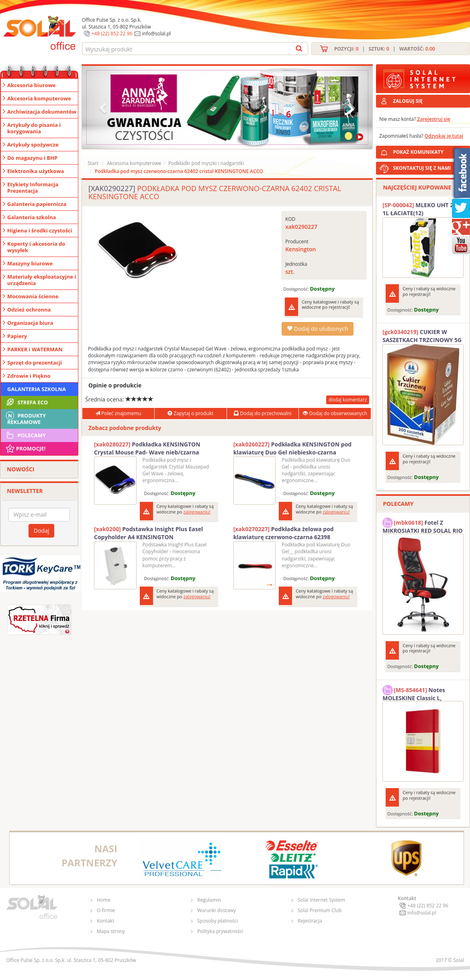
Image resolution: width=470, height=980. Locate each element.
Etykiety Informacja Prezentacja (33, 187)
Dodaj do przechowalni (263, 413)
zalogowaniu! (197, 512)
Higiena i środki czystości (40, 230)
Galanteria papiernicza (37, 204)
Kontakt (105, 921)
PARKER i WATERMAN (35, 349)
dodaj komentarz (348, 400)
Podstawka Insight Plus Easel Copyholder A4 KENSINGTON (148, 533)
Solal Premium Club (320, 910)
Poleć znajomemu (118, 413)
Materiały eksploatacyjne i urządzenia (42, 280)
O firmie (106, 910)
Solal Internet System (321, 900)
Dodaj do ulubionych (317, 329)
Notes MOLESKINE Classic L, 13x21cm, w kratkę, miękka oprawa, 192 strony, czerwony (421, 693)
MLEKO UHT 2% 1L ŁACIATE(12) (420, 209)
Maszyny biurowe (30, 263)
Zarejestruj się (434, 119)
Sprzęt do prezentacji (35, 363)
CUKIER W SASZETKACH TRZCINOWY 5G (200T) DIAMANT (422, 336)
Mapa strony (111, 931)
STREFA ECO (26, 402)
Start (93, 163)
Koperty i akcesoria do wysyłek (36, 247)
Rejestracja (310, 921)
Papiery (17, 336)
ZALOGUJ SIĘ (408, 101)
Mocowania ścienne (33, 296)
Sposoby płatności (218, 921)
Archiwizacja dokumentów (42, 112)
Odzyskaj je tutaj (444, 136)
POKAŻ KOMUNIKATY (430, 151)
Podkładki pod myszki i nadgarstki (206, 163)
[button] (104, 107)
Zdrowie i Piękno (29, 376)
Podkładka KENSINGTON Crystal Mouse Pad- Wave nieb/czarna (147, 448)
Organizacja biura (30, 323)
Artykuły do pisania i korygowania (34, 128)
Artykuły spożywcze (33, 145)
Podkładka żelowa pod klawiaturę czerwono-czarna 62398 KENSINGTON (284, 533)
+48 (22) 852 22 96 (112, 34)
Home (104, 900)
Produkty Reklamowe (25, 418)
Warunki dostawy (217, 910)
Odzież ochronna (29, 310)
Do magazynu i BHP (32, 158)
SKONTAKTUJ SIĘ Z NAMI (422, 168)
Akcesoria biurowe (32, 85)
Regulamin (209, 900)
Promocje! (25, 448)
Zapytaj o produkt (190, 413)
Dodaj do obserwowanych (335, 413)
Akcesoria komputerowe (39, 98)
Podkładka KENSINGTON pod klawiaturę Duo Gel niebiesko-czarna (293, 448)
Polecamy (25, 435)
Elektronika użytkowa (36, 171)
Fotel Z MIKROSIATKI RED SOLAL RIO (422, 526)
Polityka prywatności (220, 931)
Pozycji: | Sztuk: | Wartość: (385, 49)
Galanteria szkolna (32, 217)
